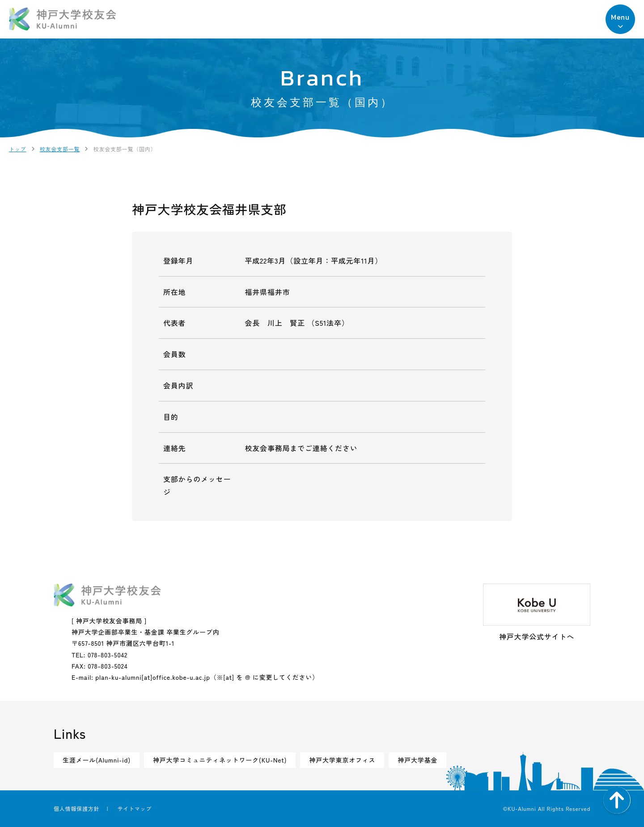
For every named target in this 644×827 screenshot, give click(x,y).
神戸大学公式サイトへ (537, 613)
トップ (17, 149)
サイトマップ (134, 808)
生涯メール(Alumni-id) (97, 760)
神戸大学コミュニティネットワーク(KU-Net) (220, 760)
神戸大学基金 (417, 760)
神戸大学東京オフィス (342, 760)
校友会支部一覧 (60, 149)
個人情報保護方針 (76, 808)
